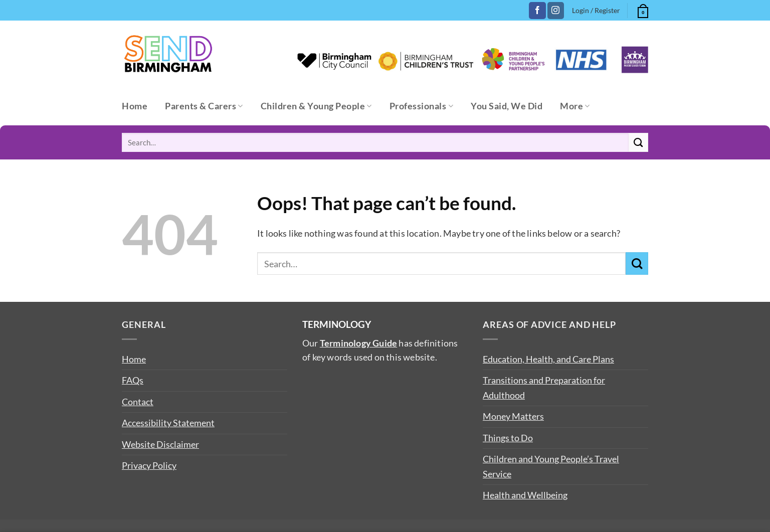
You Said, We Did (507, 106)
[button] (642, 10)
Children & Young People (316, 106)
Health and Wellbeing (525, 495)
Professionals (421, 106)
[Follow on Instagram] (556, 11)
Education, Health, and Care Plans (548, 359)
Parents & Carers (204, 106)
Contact (138, 402)
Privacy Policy (149, 465)
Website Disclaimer (160, 444)
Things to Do (508, 438)
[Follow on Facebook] (537, 11)
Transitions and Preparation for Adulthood (544, 387)
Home (135, 106)
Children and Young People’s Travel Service (551, 466)
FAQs (133, 380)
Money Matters (513, 416)
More (575, 106)
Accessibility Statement (168, 423)
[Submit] (638, 142)
